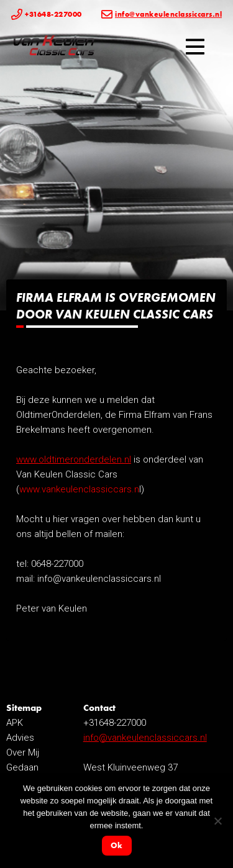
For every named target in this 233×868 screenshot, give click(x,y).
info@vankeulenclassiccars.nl (145, 738)
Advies (20, 738)
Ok (116, 845)
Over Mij (23, 753)
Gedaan (22, 767)
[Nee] (217, 821)
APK (15, 723)
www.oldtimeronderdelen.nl (74, 459)
